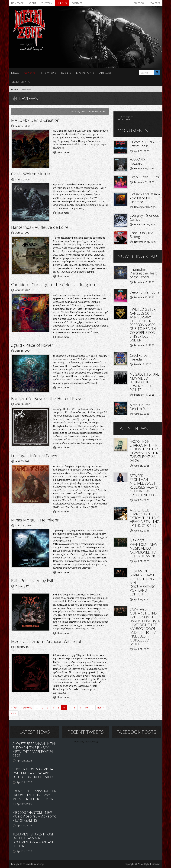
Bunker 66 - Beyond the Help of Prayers (49, 398)
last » (14, 713)
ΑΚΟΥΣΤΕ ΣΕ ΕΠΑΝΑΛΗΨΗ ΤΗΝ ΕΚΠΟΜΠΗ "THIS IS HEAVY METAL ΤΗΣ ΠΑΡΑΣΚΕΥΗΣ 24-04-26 (145, 451)
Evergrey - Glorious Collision (144, 217)
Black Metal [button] (97, 111)
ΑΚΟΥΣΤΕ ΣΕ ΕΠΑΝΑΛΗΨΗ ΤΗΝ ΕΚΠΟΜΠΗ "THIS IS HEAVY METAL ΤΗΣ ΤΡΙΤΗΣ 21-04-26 (145, 518)
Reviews (30, 73)
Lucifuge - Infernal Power (34, 456)
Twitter (155, 3)
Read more (63, 152)
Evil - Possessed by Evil (32, 581)
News (15, 73)
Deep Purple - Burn (144, 177)
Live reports (85, 73)
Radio (62, 3)
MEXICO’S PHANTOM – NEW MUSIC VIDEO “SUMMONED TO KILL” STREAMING (144, 548)
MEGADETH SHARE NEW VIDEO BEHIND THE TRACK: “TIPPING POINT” (144, 382)
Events (66, 73)
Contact (77, 3)
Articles (105, 73)
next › (101, 708)
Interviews (48, 73)
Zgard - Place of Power (32, 345)
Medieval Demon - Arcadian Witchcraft (47, 641)
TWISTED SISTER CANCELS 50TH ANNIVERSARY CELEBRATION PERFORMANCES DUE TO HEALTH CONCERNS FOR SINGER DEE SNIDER (143, 325)
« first (14, 708)
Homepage (17, 3)
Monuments (21, 82)
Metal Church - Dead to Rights (141, 407)
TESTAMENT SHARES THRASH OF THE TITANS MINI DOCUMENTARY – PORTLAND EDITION (33, 840)
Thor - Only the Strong (141, 235)
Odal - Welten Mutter (31, 174)
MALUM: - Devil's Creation (35, 120)
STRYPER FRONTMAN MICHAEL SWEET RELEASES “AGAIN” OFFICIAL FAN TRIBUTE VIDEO (144, 485)
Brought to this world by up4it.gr (28, 864)
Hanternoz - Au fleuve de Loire (40, 227)
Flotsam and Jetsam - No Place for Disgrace (145, 198)
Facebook (139, 3)
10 (86, 708)
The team (47, 3)
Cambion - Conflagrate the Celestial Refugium (54, 284)
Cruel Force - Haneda (139, 357)
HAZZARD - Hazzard (138, 161)
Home (15, 89)
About (32, 3)
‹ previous (27, 708)
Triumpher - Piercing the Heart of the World (143, 273)
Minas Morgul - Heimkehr (35, 520)
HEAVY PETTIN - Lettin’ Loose (142, 144)
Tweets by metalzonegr (85, 741)
